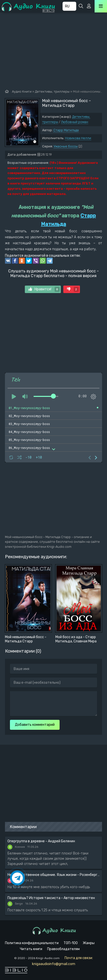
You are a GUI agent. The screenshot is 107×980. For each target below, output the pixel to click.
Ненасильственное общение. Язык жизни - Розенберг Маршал (53, 875)
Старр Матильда (66, 130)
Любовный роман (75, 122)
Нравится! (44, 289)
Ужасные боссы (66, 146)
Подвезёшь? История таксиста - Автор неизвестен (51, 898)
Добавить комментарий (35, 725)
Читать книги (31, 949)
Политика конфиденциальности (32, 943)
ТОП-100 (71, 943)
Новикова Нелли (78, 138)
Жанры (89, 943)
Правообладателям (63, 949)
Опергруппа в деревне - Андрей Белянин (41, 841)
